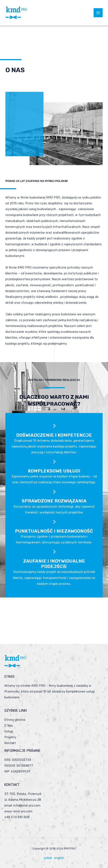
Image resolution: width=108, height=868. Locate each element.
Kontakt (10, 743)
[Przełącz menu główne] (98, 13)
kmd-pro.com (23, 811)
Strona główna (15, 720)
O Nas (9, 726)
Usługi (9, 731)
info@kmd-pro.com (27, 805)
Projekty (10, 737)
